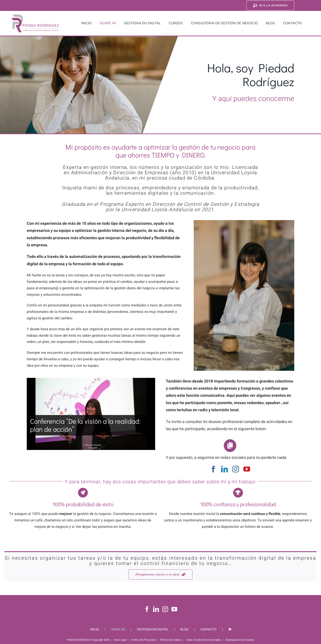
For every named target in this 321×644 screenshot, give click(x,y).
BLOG (184, 629)
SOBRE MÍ (118, 629)
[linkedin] (224, 469)
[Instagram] (165, 609)
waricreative (247, 640)
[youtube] (247, 469)
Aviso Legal (120, 640)
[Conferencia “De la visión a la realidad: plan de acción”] (91, 414)
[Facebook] (147, 609)
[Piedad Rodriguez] (36, 15)
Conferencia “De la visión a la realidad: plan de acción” (85, 425)
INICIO (95, 629)
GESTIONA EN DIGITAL (153, 629)
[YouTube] (174, 609)
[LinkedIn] (156, 609)
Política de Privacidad (143, 640)
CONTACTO (208, 629)
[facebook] (213, 469)
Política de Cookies (171, 640)
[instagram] (236, 469)
